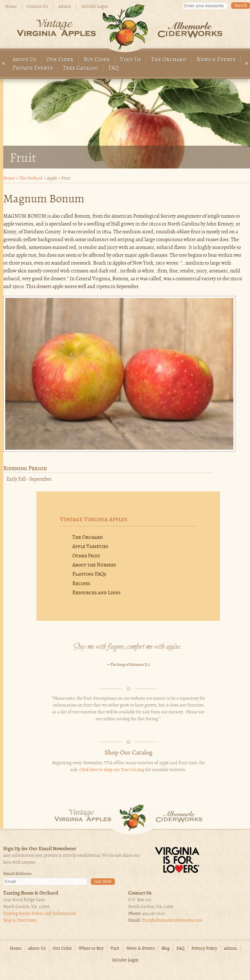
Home (11, 7)
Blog (166, 949)
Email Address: (18, 874)
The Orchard (169, 60)
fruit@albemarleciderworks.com (172, 921)
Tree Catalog (81, 68)
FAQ (114, 68)
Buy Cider (97, 60)
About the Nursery (94, 565)
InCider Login (95, 7)
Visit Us (131, 60)
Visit (115, 949)
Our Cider (60, 60)
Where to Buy (91, 949)
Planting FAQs (89, 574)
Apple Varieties (90, 547)
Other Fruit (86, 556)
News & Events (216, 60)
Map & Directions (20, 921)
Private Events (33, 68)
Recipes (81, 584)
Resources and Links (96, 593)
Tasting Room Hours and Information (40, 914)
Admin (65, 7)
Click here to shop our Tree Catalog (112, 770)
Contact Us (37, 7)
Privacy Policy (204, 949)
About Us (25, 60)
